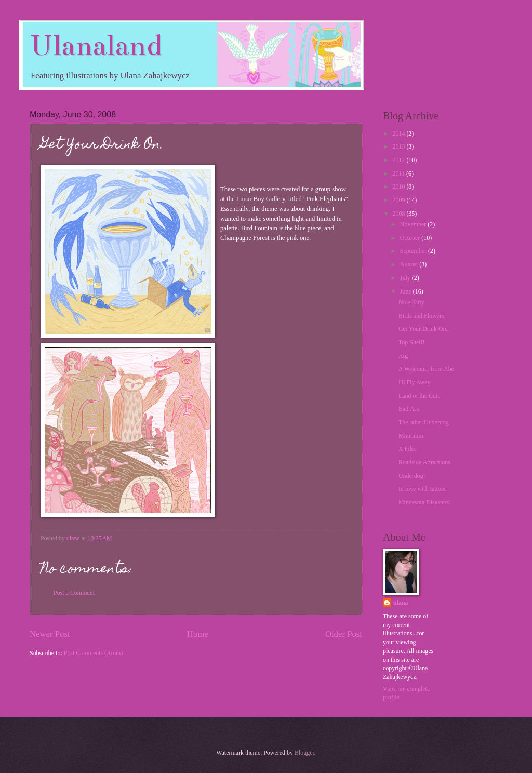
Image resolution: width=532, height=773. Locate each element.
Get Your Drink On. (423, 329)
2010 (399, 186)
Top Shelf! (412, 342)
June (407, 291)
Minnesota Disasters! (425, 502)
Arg (403, 356)
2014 (399, 134)
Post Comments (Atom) (94, 653)
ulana (401, 603)
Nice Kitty (411, 302)
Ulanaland (96, 45)
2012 (399, 160)
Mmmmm (411, 436)
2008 (399, 214)
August (410, 264)
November (414, 224)
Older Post (344, 634)
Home (198, 634)
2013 (399, 146)
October (411, 238)
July (406, 278)
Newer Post (50, 634)
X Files (408, 449)
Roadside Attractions (424, 462)
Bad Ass (409, 409)
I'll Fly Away (415, 382)
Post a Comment (74, 593)
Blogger (304, 753)
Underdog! (412, 476)
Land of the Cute (420, 396)
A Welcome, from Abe (426, 369)
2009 (399, 200)
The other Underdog (424, 422)
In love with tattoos (423, 489)
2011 (399, 174)
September (414, 251)
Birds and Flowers (421, 316)
